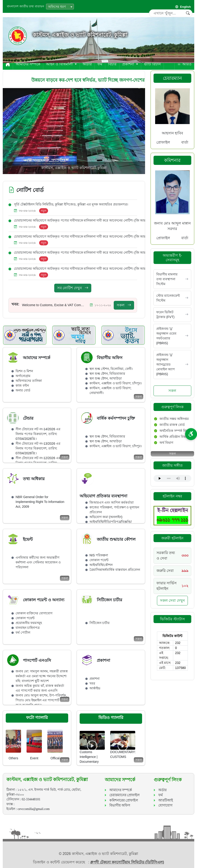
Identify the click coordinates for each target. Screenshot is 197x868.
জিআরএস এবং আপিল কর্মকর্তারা (112, 502)
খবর (92, 683)
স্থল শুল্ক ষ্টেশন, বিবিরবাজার (107, 374)
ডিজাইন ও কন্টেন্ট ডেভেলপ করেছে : (62, 862)
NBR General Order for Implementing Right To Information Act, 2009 (40, 502)
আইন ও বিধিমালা (61, 64)
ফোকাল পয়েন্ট (99, 560)
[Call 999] (172, 571)
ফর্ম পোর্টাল (23, 632)
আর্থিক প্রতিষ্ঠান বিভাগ (174, 437)
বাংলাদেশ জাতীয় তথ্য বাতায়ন (26, 6)
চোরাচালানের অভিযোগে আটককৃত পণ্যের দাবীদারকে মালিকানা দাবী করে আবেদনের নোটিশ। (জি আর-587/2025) (88, 269)
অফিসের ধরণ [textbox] (57, 7)
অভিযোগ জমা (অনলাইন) (106, 517)
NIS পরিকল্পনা (99, 555)
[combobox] (60, 7)
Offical (55, 758)
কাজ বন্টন (22, 385)
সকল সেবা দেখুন (172, 600)
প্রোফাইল (163, 142)
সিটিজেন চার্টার (100, 623)
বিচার (112, 64)
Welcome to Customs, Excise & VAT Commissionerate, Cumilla (54, 305)
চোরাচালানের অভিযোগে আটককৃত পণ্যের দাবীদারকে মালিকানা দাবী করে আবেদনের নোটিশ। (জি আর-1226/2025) (88, 252)
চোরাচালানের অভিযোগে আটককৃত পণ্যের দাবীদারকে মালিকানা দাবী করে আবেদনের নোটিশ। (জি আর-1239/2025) (88, 236)
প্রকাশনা (130, 64)
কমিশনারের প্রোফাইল (124, 800)
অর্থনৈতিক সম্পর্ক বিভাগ (175, 431)
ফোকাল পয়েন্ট (25, 618)
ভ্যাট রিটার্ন (152, 64)
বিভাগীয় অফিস (120, 805)
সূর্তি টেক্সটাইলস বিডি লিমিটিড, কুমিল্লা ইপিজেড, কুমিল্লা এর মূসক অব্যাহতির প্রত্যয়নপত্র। (71, 204)
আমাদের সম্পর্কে (28, 64)
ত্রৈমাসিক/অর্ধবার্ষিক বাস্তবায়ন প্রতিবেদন (115, 570)
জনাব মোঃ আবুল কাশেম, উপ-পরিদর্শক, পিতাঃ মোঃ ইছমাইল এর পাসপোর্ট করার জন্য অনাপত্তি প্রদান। (41, 700)
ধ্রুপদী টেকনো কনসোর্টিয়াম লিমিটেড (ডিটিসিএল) (127, 862)
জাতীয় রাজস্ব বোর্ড (172, 425)
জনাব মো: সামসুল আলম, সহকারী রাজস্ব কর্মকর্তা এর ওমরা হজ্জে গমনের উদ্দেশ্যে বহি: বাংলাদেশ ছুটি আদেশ (42, 676)
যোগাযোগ (165, 805)
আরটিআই (166, 800)
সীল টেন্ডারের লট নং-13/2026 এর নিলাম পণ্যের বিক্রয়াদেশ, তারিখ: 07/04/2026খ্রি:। (38, 448)
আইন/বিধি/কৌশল (101, 565)
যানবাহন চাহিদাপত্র (28, 628)
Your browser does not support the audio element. (172, 478)
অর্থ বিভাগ (166, 443)
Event (34, 758)
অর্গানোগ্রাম (23, 376)
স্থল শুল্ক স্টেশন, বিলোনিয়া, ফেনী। (111, 369)
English (183, 7)
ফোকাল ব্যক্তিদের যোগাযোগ (34, 613)
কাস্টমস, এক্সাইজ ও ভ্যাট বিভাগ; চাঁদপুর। (116, 383)
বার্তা (185, 142)
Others (13, 758)
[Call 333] (172, 556)
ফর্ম (100, 64)
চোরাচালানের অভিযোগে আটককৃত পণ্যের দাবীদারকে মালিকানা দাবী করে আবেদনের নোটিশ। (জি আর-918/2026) (88, 220)
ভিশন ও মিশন (24, 371)
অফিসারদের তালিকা (29, 381)
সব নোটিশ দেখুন (73, 288)
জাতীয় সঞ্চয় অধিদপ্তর (174, 419)
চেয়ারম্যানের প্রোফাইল (125, 795)
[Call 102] (172, 586)
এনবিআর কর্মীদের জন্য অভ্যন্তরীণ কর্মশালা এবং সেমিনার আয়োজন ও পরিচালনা (38, 562)
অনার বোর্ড (23, 390)
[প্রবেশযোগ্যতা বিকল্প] (191, 434)
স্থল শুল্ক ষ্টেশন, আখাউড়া (106, 378)
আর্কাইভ (95, 688)
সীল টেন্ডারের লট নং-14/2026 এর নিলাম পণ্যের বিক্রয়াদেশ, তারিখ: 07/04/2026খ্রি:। (38, 434)
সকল (124, 305)
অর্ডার (87, 64)
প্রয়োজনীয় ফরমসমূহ (29, 623)
